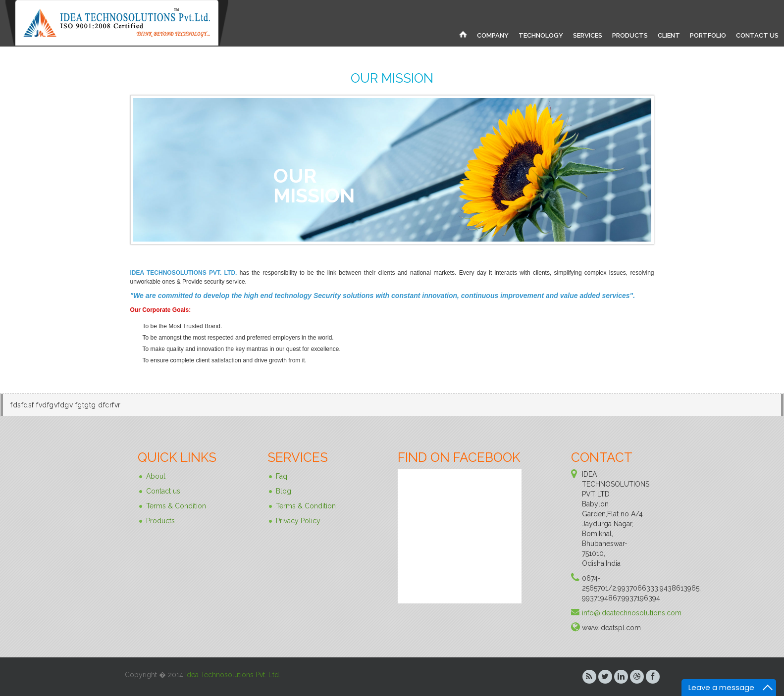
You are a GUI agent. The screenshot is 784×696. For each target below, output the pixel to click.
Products (160, 521)
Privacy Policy (298, 521)
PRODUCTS (630, 35)
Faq (282, 476)
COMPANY (493, 35)
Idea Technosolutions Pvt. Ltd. (233, 675)
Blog (284, 491)
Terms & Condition (176, 506)
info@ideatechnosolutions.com (632, 613)
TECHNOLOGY (541, 35)
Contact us (163, 491)
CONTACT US (757, 35)
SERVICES (588, 35)
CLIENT (669, 35)
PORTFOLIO (708, 35)
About (156, 476)
